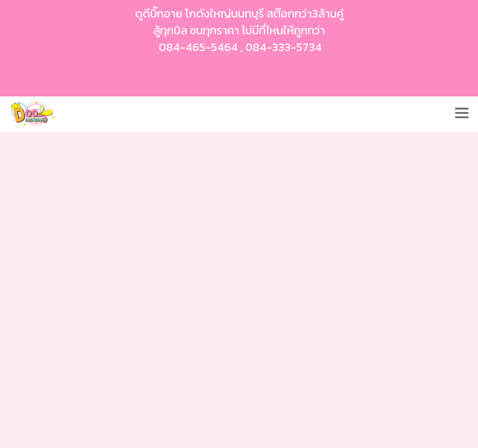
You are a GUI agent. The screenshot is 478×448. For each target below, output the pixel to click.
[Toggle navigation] (462, 114)
